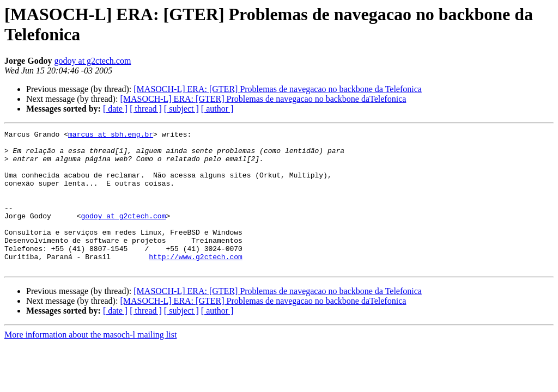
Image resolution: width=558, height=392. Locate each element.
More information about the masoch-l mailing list (90, 362)
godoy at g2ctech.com (93, 61)
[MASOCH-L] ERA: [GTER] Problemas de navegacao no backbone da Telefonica (278, 89)
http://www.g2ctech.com (196, 283)
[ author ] (217, 109)
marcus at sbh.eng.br (111, 136)
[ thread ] (146, 109)
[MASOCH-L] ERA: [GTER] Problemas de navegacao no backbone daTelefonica (263, 99)
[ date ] (115, 109)
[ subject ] (181, 109)
